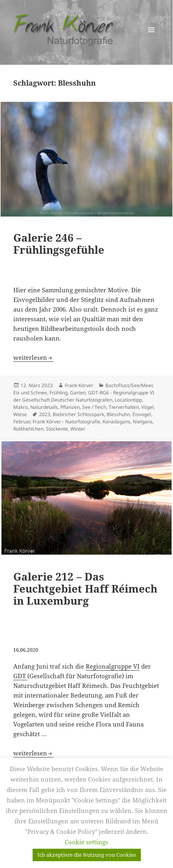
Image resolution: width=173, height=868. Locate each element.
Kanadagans (116, 422)
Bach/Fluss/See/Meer (129, 385)
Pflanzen (70, 407)
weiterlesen (33, 357)
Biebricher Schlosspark (78, 414)
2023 (45, 414)
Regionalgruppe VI (113, 666)
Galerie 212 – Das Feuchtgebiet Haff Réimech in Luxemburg (85, 589)
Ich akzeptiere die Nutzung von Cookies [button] (87, 855)
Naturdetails (44, 407)
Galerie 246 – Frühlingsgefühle (59, 244)
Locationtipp (128, 400)
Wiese (20, 414)
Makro (21, 407)
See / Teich (94, 407)
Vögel (147, 407)
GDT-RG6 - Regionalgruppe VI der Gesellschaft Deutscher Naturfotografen (84, 396)
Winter (78, 429)
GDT (20, 676)
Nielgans (143, 422)
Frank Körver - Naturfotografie (66, 422)
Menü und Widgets (151, 38)
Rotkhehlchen (28, 429)
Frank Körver (79, 385)
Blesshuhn (118, 414)
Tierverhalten (124, 407)
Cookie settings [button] (86, 842)
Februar (22, 422)
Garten (78, 393)
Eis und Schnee (30, 393)
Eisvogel (142, 414)
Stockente (57, 429)
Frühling (59, 393)
